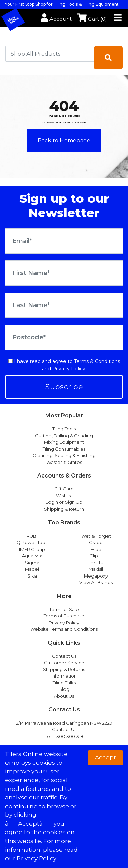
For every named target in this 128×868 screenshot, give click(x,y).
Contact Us (64, 656)
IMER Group (32, 549)
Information (64, 676)
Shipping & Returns (64, 669)
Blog (64, 689)
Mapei (32, 569)
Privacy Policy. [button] (37, 858)
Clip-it (96, 556)
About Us (64, 696)
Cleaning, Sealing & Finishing (64, 455)
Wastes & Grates (64, 462)
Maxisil (96, 569)
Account (56, 19)
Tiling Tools (64, 429)
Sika (32, 576)
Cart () (92, 19)
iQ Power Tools (32, 542)
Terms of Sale (64, 609)
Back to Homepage (64, 140)
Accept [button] (105, 757)
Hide (96, 549)
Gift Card (64, 489)
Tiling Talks (64, 683)
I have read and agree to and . (64, 365)
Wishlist (64, 496)
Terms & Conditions (97, 361)
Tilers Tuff (96, 563)
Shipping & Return (64, 509)
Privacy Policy (69, 369)
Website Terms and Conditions (64, 629)
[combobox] (50, 54)
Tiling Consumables (64, 449)
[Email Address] (64, 241)
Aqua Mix (32, 556)
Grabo (96, 542)
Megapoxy (96, 576)
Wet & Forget (96, 536)
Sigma (32, 563)
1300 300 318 (69, 736)
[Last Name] (64, 305)
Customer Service (64, 663)
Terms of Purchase (64, 616)
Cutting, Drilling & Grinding (64, 436)
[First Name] (64, 273)
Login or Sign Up (64, 502)
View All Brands (96, 582)
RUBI (32, 536)
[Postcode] (64, 337)
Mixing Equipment (64, 442)
